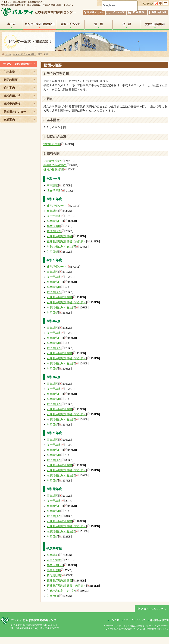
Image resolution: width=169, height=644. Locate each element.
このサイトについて (134, 620)
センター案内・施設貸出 (24, 54)
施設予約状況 (12, 104)
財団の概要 (11, 80)
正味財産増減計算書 (60, 236)
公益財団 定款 (52, 161)
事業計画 (52, 185)
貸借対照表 (54, 231)
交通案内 (9, 120)
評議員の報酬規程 (55, 165)
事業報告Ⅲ (53, 226)
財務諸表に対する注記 (61, 247)
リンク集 (114, 620)
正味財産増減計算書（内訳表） (67, 241)
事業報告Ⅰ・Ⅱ (55, 221)
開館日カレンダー (15, 112)
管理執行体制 (52, 144)
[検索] (115, 5)
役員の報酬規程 (53, 169)
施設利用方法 (12, 96)
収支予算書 (54, 191)
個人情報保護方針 (159, 620)
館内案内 (9, 88)
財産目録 (52, 252)
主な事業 (9, 72)
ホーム (8, 54)
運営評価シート (57, 206)
